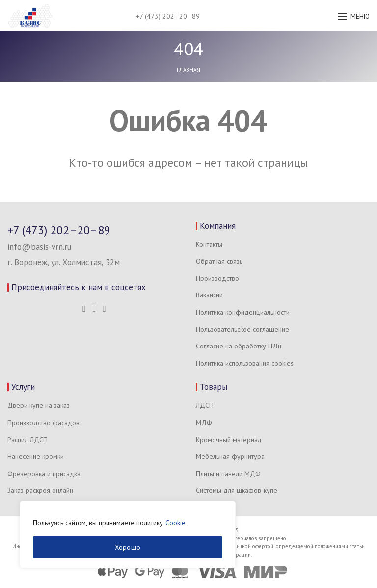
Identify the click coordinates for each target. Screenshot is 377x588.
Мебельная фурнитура (230, 456)
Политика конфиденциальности (243, 312)
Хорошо (128, 547)
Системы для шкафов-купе (237, 490)
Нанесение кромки (36, 456)
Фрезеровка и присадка (44, 474)
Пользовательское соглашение (242, 329)
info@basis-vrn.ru (39, 247)
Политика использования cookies (245, 363)
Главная (188, 70)
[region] (128, 535)
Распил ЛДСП (27, 440)
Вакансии (209, 295)
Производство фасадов (43, 423)
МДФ (204, 423)
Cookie (175, 523)
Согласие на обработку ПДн (239, 346)
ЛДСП (205, 405)
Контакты (209, 244)
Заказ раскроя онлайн (40, 490)
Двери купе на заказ (39, 405)
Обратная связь (219, 261)
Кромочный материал (229, 440)
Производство (217, 278)
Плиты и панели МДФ (228, 474)
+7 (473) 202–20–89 (168, 16)
